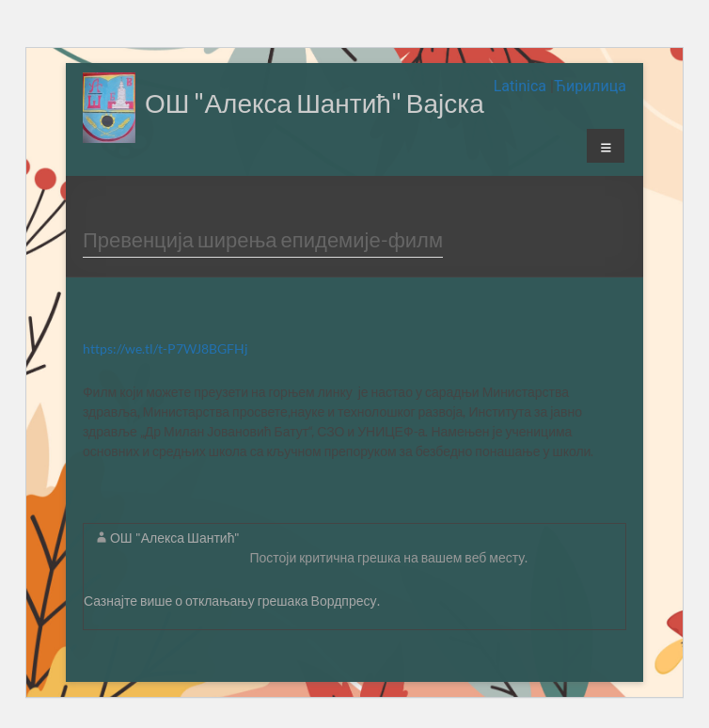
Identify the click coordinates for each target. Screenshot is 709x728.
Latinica (522, 86)
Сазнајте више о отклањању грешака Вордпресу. (232, 601)
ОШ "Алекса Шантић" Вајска (315, 103)
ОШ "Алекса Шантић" (175, 538)
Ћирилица (590, 86)
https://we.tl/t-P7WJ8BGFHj (165, 348)
